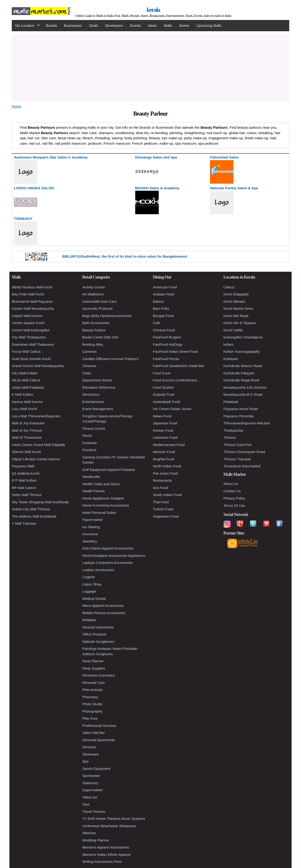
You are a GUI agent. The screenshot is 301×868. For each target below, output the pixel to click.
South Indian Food (167, 495)
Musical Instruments (98, 627)
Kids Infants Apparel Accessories (108, 548)
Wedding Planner (96, 840)
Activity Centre (94, 287)
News (152, 25)
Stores (184, 25)
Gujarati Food (164, 394)
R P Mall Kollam (24, 480)
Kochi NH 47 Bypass (240, 323)
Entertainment (93, 402)
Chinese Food (164, 330)
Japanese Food (165, 423)
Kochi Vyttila (233, 330)
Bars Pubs (161, 308)
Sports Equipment (96, 769)
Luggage (89, 591)
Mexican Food (164, 452)
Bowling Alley (93, 344)
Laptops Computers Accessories (108, 563)
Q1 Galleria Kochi (26, 473)
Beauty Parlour (94, 330)
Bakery (158, 301)
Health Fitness (94, 491)
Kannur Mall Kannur (27, 402)
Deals (94, 25)
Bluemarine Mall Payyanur (32, 301)
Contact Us (232, 491)
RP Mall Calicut (24, 488)
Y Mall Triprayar (24, 523)
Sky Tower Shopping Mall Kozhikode (40, 502)
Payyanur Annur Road (241, 409)
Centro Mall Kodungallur (31, 330)
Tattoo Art (90, 797)
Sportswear (91, 776)
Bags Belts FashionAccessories (107, 316)
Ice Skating (91, 527)
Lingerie (89, 577)
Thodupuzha (233, 430)
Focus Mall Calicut (26, 351)
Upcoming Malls (209, 25)
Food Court (162, 373)
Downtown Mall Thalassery (33, 344)
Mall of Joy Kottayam (28, 423)
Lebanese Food (165, 437)
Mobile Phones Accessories (104, 613)
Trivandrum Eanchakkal (242, 466)
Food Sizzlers (164, 387)
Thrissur (230, 437)
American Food (165, 287)
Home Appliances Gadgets (103, 498)
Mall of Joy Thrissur (27, 430)
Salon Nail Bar (94, 733)
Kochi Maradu (234, 301)
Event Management (98, 409)
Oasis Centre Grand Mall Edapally (38, 445)
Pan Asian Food (165, 473)
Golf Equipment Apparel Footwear (109, 470)
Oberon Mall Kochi (26, 452)
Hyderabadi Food (166, 402)
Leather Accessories (98, 570)
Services (89, 747)
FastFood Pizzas (166, 359)
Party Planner (93, 661)
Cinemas (89, 366)
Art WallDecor (93, 294)
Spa (85, 761)
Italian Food (162, 416)
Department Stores (97, 380)
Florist (87, 436)
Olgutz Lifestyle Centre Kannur (36, 459)
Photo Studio (92, 704)
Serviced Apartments (99, 740)
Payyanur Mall (23, 466)
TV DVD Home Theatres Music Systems (114, 819)
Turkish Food (163, 509)
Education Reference (99, 387)
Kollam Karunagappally (242, 351)
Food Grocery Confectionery (175, 380)
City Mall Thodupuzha (29, 337)
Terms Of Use (234, 506)
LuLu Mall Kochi (24, 409)
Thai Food (161, 502)
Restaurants (162, 480)
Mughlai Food (164, 459)
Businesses (73, 25)
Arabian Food (163, 294)
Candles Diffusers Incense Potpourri (111, 359)
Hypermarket (92, 520)
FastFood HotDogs (168, 344)
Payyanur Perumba (238, 416)
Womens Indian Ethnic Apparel (106, 854)
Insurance (90, 534)
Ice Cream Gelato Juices (172, 409)
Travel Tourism (94, 812)
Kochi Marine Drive (238, 308)
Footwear (90, 443)
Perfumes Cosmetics (99, 675)
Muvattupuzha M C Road (243, 394)
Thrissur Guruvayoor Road (244, 452)
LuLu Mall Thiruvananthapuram (36, 416)
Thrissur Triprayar (237, 459)
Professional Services (99, 726)
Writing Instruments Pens (102, 862)
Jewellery (90, 541)
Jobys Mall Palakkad (28, 387)
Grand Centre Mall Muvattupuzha (38, 366)
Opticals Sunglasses (98, 641)
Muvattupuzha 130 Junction (245, 387)
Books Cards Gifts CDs (100, 337)
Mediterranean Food (169, 445)
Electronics (91, 394)
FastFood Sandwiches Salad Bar (178, 366)
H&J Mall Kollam (25, 373)
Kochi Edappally (236, 294)
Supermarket (92, 790)
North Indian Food (167, 466)
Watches (89, 833)
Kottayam (231, 359)
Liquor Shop (92, 584)
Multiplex (89, 620)
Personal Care (94, 683)
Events (135, 25)
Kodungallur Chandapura (243, 337)
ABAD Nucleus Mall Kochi (32, 287)
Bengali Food (163, 316)
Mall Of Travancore (27, 437)
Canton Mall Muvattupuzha (33, 308)
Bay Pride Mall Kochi (28, 294)
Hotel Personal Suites (99, 513)
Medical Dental (94, 599)
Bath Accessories (96, 323)
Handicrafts (91, 477)
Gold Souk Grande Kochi (31, 359)
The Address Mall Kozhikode (34, 516)
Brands (51, 25)
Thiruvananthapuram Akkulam (247, 423)
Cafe (157, 323)
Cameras (89, 351)
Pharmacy (90, 697)
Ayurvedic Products (97, 308)
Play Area (90, 718)
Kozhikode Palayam (239, 373)
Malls (168, 25)
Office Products (94, 634)
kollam (228, 344)
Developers (114, 25)
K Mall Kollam (23, 394)
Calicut (229, 287)
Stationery (90, 783)
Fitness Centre (94, 428)
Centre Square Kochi (28, 323)
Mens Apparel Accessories (103, 606)
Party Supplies (94, 668)
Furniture (89, 450)
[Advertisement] (150, 67)
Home (16, 106)
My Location (26, 26)
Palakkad (231, 402)
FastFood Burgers (167, 337)
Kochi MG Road (236, 316)
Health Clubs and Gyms (101, 484)
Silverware (91, 754)
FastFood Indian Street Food (175, 351)
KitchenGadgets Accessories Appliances (114, 556)
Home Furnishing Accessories (106, 505)
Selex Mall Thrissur (27, 495)
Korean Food (163, 430)
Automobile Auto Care (99, 301)
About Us (231, 484)
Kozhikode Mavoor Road (243, 366)
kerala (153, 10)
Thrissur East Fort (237, 445)
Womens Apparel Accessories (106, 847)
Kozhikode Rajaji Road (241, 380)
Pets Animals (93, 690)
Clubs (87, 373)
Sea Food (160, 488)
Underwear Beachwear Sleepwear (109, 826)
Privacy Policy (234, 498)
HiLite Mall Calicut (26, 380)
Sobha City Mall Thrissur (31, 509)
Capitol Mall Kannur (27, 316)
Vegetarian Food (166, 516)
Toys (86, 804)
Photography (92, 711)
